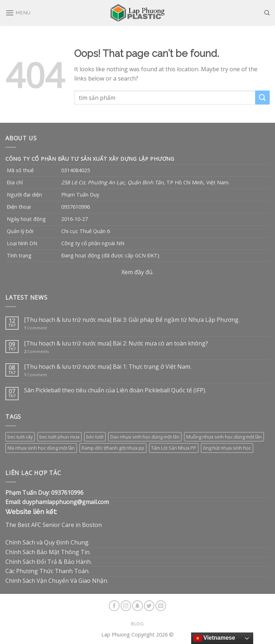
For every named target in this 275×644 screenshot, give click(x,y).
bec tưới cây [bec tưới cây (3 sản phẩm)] (20, 437)
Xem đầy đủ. (137, 272)
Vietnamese (214, 638)
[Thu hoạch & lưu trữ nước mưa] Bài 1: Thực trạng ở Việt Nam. (108, 367)
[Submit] (262, 98)
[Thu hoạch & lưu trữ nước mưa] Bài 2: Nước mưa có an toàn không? (116, 343)
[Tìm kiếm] (267, 13)
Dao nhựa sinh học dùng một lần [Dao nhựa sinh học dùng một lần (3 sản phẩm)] (145, 437)
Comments (36, 351)
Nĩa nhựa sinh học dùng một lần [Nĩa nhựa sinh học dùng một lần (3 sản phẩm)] (41, 448)
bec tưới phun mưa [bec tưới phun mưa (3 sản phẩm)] (59, 437)
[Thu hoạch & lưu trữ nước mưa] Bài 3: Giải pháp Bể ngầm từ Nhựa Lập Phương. (132, 320)
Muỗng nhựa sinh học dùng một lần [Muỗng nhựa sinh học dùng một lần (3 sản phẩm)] (224, 437)
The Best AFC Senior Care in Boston (54, 525)
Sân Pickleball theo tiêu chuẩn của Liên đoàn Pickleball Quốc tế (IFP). (115, 390)
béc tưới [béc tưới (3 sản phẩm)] (95, 437)
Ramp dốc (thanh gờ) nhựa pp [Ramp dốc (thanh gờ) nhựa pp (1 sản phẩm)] (113, 448)
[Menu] (18, 13)
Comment (35, 328)
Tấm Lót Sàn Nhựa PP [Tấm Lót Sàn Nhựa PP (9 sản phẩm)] (174, 448)
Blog (137, 624)
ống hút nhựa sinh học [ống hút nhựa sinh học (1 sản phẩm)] (227, 448)
